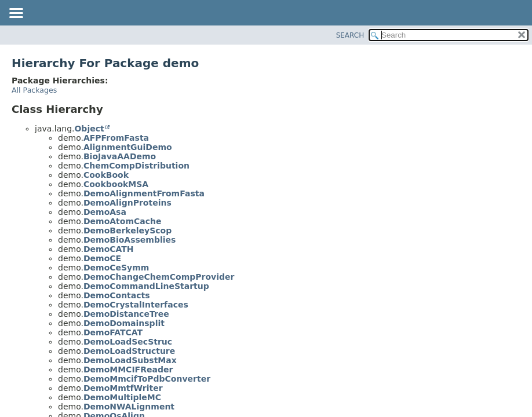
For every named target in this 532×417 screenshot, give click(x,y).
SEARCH (350, 35)
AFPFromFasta (116, 138)
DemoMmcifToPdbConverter (147, 379)
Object (89, 129)
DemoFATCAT (113, 332)
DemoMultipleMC (122, 397)
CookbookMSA (116, 184)
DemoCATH (109, 249)
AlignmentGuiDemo (128, 147)
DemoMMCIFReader (128, 370)
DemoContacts (117, 295)
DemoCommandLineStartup (146, 286)
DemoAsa (105, 212)
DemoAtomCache (123, 221)
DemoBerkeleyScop (127, 231)
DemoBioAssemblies (130, 240)
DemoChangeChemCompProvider (159, 277)
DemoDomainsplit (124, 323)
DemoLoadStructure (129, 351)
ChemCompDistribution (136, 166)
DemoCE (102, 258)
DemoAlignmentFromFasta (144, 193)
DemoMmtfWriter (123, 388)
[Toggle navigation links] (16, 14)
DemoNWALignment (129, 407)
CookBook (106, 175)
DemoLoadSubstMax (130, 360)
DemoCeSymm (116, 268)
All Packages (34, 90)
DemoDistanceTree (126, 314)
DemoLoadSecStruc (128, 342)
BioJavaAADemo (120, 156)
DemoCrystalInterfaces (136, 305)
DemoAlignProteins (127, 203)
